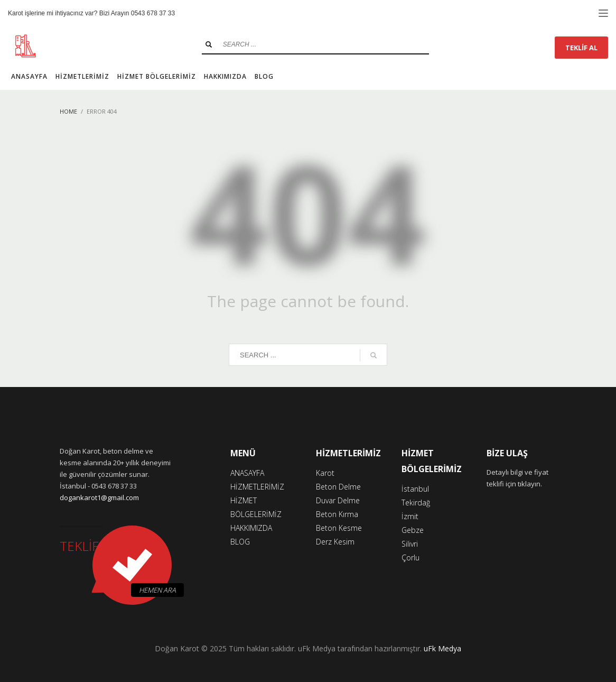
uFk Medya (442, 648)
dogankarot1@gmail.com (99, 497)
